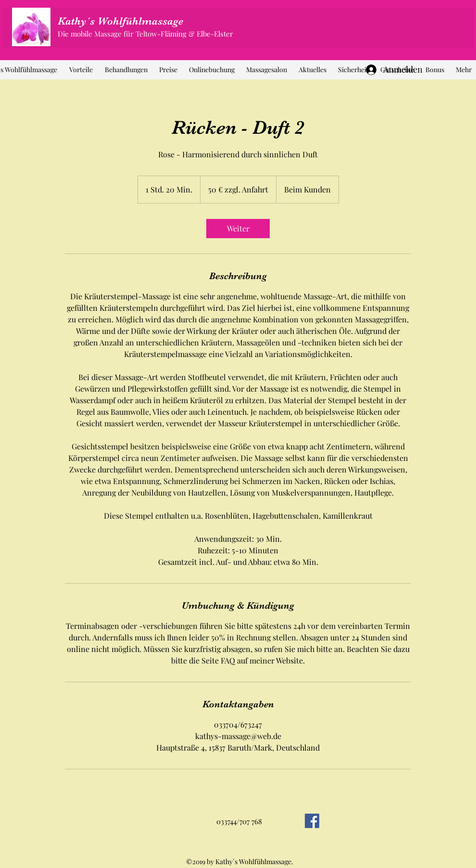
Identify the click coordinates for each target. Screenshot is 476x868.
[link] (238, 229)
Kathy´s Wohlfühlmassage (120, 21)
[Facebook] (312, 821)
